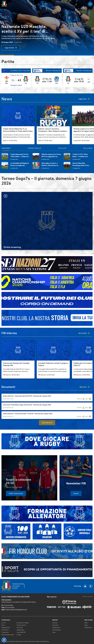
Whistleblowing (45, 641)
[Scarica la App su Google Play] (91, 586)
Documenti (20, 627)
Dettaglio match (16, 85)
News (54, 632)
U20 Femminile (57, 630)
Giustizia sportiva (21, 625)
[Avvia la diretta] (47, 196)
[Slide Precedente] (3, 21)
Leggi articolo (11, 48)
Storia (3, 625)
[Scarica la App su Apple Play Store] (85, 586)
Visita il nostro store (16, 493)
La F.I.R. (4, 623)
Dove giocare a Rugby (23, 623)
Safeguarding (20, 630)
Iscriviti (76, 493)
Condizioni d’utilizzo (14, 641)
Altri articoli (84, 333)
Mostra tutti (88, 597)
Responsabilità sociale (8, 635)
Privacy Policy (24, 641)
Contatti (19, 635)
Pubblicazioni (88, 627)
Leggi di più (84, 99)
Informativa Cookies (34, 641)
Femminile (55, 625)
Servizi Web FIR (21, 632)
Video (86, 625)
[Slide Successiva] (7, 21)
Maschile (55, 623)
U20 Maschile (56, 627)
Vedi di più (85, 387)
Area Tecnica (5, 630)
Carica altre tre (47, 423)
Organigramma (6, 627)
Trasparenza (5, 632)
